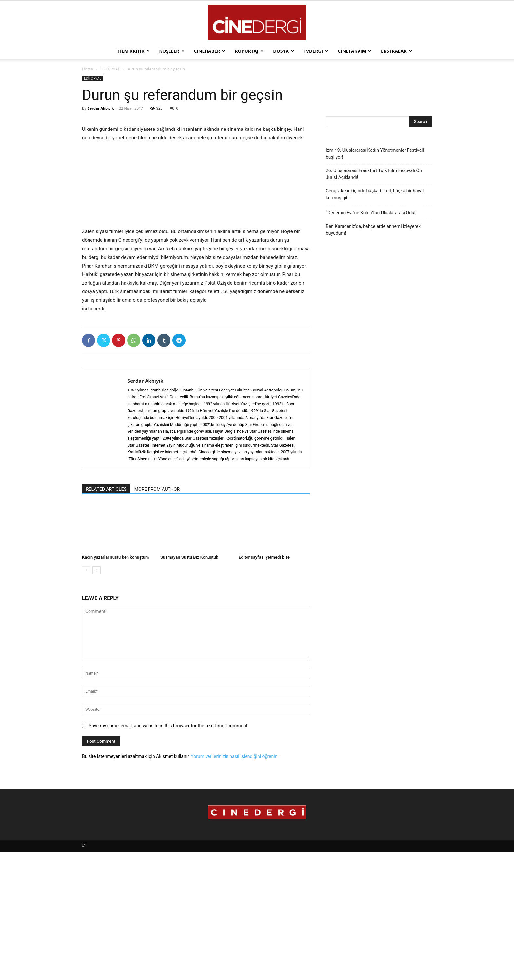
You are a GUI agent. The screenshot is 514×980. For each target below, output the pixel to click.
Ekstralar (396, 51)
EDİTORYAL (110, 69)
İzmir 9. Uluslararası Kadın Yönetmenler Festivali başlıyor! (375, 154)
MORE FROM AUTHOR (157, 617)
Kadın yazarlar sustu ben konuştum (115, 685)
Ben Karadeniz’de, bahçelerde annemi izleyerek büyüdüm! (373, 230)
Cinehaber (210, 51)
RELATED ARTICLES (106, 617)
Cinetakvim (355, 51)
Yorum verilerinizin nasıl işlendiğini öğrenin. (235, 885)
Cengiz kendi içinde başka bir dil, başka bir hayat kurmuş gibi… (375, 194)
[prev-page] (86, 699)
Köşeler (172, 51)
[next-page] (97, 699)
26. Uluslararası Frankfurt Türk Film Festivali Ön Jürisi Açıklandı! (374, 174)
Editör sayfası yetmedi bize (264, 685)
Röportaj (249, 51)
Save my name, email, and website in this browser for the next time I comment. (169, 854)
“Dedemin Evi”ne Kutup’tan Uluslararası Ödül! (371, 213)
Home (88, 69)
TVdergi (316, 51)
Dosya (284, 51)
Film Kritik (133, 51)
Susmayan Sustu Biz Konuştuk (189, 685)
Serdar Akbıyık (101, 108)
